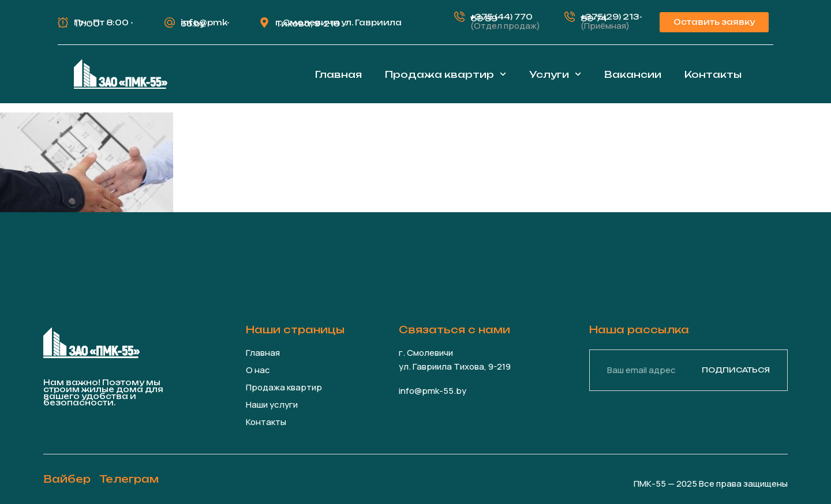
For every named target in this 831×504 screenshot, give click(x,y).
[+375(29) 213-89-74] (570, 17)
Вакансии (633, 74)
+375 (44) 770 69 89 (501, 18)
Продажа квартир (446, 74)
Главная (338, 74)
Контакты (713, 74)
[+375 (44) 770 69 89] (459, 17)
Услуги (555, 74)
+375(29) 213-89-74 (611, 18)
